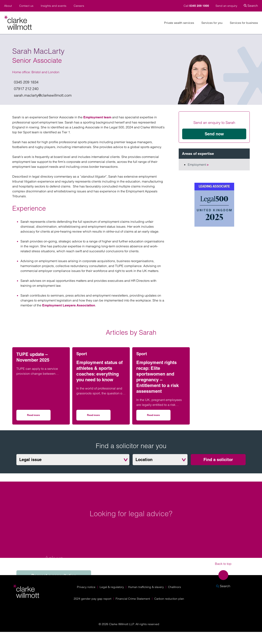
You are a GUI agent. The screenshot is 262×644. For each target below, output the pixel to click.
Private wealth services (179, 23)
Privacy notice (86, 587)
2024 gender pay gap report (93, 599)
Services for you (212, 23)
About (8, 6)
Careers (79, 6)
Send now (214, 134)
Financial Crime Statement (133, 599)
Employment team (98, 117)
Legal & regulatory (112, 587)
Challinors (174, 587)
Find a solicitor (218, 460)
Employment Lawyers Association (69, 305)
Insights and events (54, 6)
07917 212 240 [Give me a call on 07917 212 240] (26, 89)
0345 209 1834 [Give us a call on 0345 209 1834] (26, 82)
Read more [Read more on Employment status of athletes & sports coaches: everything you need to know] (99, 416)
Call (197, 6)
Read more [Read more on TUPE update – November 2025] (39, 416)
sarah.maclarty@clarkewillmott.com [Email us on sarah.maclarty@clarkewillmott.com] (43, 95)
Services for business (244, 23)
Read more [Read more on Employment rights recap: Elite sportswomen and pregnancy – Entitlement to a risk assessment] (159, 416)
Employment (198, 164)
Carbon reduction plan (169, 599)
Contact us (26, 6)
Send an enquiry (226, 6)
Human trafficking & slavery (146, 587)
